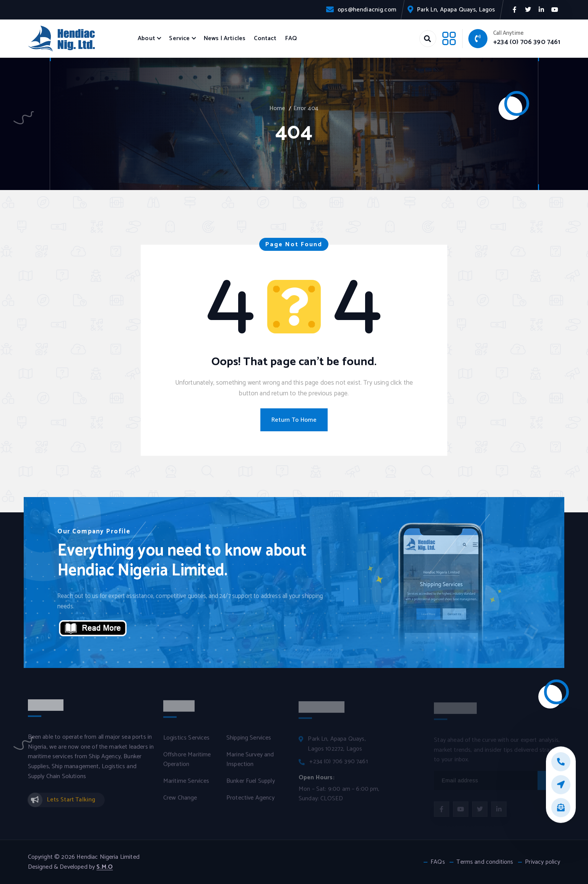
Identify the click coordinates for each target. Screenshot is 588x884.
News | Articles (225, 38)
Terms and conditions (485, 862)
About (146, 38)
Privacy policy (543, 862)
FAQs (438, 862)
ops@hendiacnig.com (367, 10)
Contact (265, 38)
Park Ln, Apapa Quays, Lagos (456, 10)
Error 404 (306, 108)
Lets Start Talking (71, 804)
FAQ (291, 38)
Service (179, 38)
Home (278, 108)
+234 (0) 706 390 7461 (527, 42)
